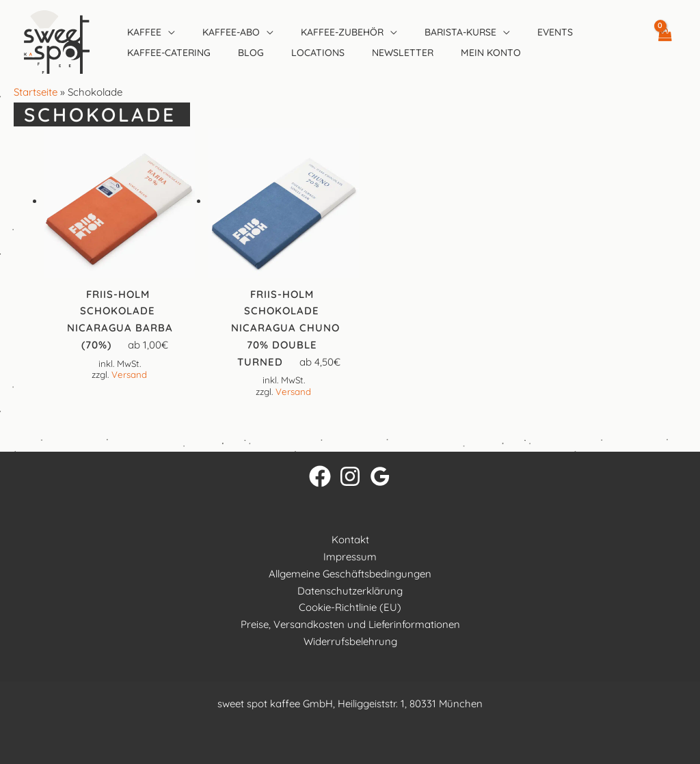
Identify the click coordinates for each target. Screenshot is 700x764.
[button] (168, 32)
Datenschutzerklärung (350, 591)
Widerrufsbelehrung (350, 641)
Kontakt (350, 540)
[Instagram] (350, 476)
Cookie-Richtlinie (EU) (350, 607)
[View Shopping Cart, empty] (664, 42)
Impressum (350, 557)
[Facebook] (320, 476)
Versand (129, 374)
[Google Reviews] (380, 476)
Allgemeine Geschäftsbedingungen (350, 574)
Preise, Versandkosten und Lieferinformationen (350, 624)
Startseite (36, 92)
